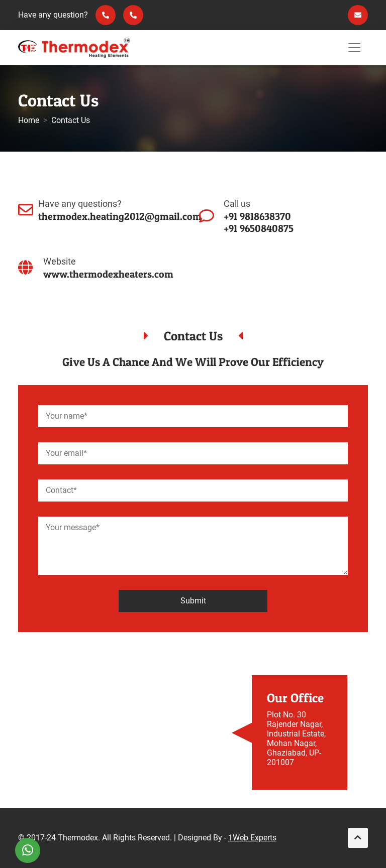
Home (29, 120)
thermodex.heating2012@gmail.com (120, 216)
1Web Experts (252, 838)
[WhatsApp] (28, 850)
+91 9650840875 (259, 228)
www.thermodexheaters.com (108, 274)
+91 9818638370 (257, 216)
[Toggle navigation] (354, 48)
